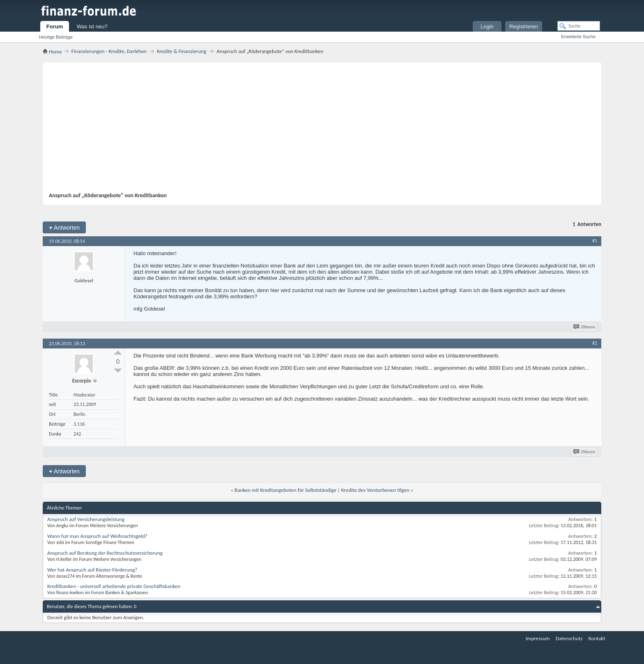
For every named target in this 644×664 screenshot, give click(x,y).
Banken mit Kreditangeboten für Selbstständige (285, 490)
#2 (595, 343)
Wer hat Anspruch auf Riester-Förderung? (92, 570)
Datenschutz (569, 638)
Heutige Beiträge (56, 37)
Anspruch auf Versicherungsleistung (86, 519)
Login (487, 27)
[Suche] (579, 26)
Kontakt (597, 638)
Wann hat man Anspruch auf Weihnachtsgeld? (97, 536)
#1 (595, 241)
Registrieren (524, 27)
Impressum (538, 638)
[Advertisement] (318, 130)
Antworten (64, 227)
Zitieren (585, 327)
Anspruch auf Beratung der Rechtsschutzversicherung (105, 553)
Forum (55, 27)
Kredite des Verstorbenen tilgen (375, 490)
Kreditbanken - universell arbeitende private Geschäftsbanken (114, 586)
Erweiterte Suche (578, 37)
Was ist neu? (92, 27)
